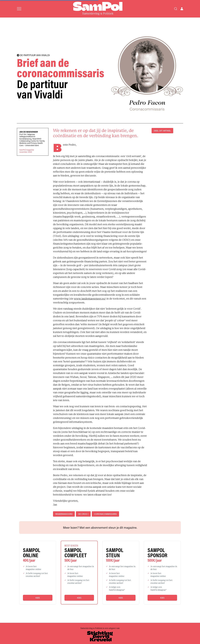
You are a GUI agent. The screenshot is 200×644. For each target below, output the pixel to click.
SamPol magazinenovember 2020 (27, 151)
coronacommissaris (105, 514)
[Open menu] (19, 9)
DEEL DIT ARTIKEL (162, 131)
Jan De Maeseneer (29, 132)
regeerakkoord (64, 514)
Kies (38, 598)
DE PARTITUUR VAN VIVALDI (33, 55)
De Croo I (83, 514)
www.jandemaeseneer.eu (89, 299)
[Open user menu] (182, 9)
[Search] (176, 9)
